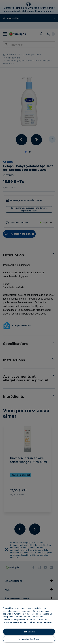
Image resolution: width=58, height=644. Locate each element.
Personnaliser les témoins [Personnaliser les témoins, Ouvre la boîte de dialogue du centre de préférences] (29, 639)
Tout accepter (29, 632)
